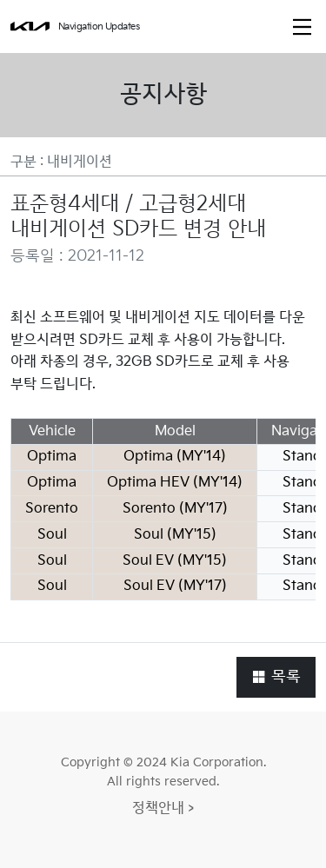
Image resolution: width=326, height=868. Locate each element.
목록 (276, 676)
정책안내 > (163, 808)
